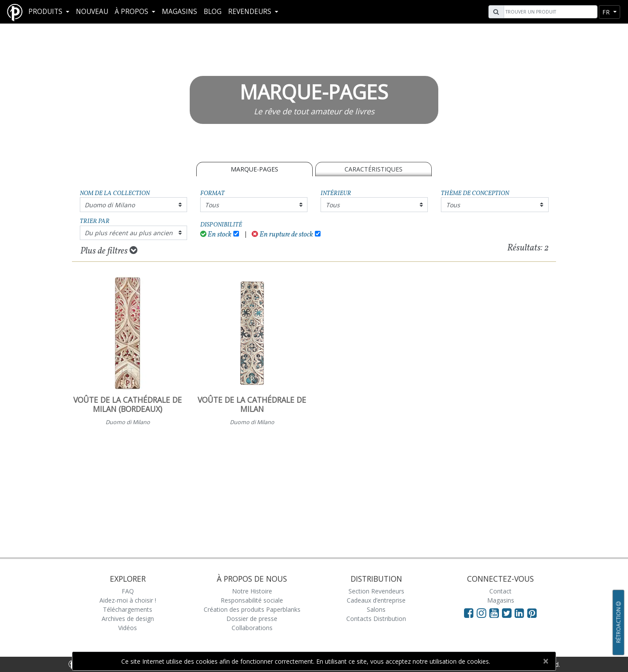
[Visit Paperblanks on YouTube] (496, 613)
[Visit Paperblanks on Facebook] (469, 613)
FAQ (128, 591)
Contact (500, 591)
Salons (376, 609)
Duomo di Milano (110, 205)
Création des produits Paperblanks (252, 609)
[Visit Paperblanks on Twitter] (508, 613)
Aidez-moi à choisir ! (128, 600)
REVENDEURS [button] (251, 12)
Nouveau (92, 12)
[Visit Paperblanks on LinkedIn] (521, 613)
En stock (216, 235)
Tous (212, 205)
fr (607, 12)
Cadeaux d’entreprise (376, 600)
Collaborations (252, 628)
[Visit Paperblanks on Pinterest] (532, 613)
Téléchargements (128, 609)
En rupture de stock (282, 235)
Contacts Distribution (376, 619)
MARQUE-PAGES (254, 169)
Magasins (179, 12)
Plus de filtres (109, 251)
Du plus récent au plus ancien (129, 233)
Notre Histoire (252, 591)
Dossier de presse (252, 619)
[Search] (549, 12)
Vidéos (128, 628)
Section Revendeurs (376, 591)
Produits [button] (46, 12)
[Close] (545, 661)
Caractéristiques (374, 169)
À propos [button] (132, 12)
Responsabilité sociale (252, 600)
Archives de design (128, 619)
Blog (213, 12)
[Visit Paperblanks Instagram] (481, 613)
